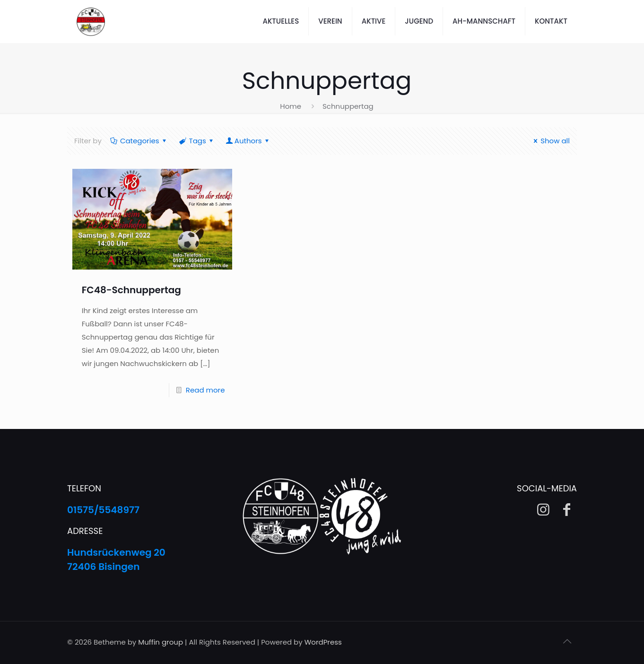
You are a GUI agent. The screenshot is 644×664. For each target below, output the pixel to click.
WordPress (323, 642)
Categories (139, 141)
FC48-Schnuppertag (131, 290)
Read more (205, 390)
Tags (197, 141)
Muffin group (161, 642)
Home (291, 106)
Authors (248, 141)
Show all (550, 141)
